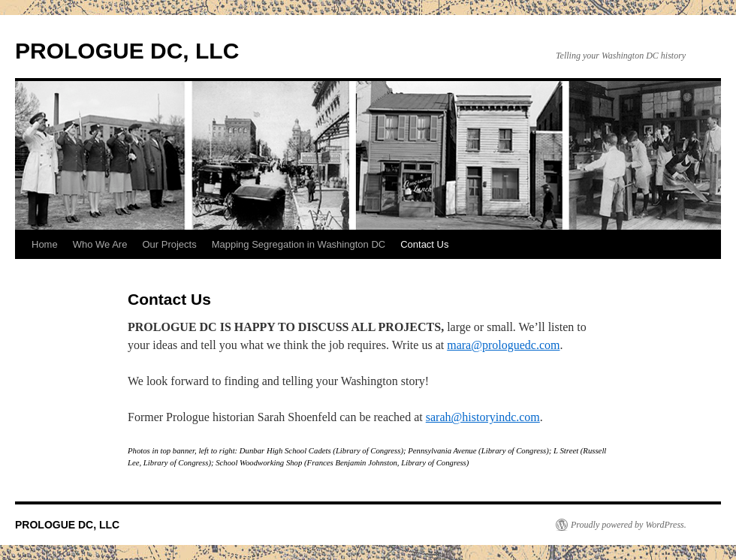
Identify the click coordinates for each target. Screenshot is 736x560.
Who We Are (100, 244)
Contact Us (424, 244)
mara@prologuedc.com (503, 345)
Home (45, 244)
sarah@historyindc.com (483, 417)
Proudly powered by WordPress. (629, 525)
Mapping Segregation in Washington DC (299, 244)
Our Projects (169, 244)
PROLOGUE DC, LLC (127, 51)
